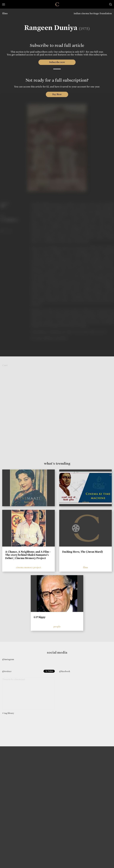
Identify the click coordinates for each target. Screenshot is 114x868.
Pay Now (57, 94)
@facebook (65, 671)
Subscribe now (57, 62)
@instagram (8, 659)
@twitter (7, 671)
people (57, 627)
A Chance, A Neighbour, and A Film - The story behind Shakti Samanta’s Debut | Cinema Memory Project (28, 555)
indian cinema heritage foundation (93, 13)
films (5, 13)
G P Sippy (40, 617)
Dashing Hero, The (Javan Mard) (83, 552)
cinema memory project (28, 567)
